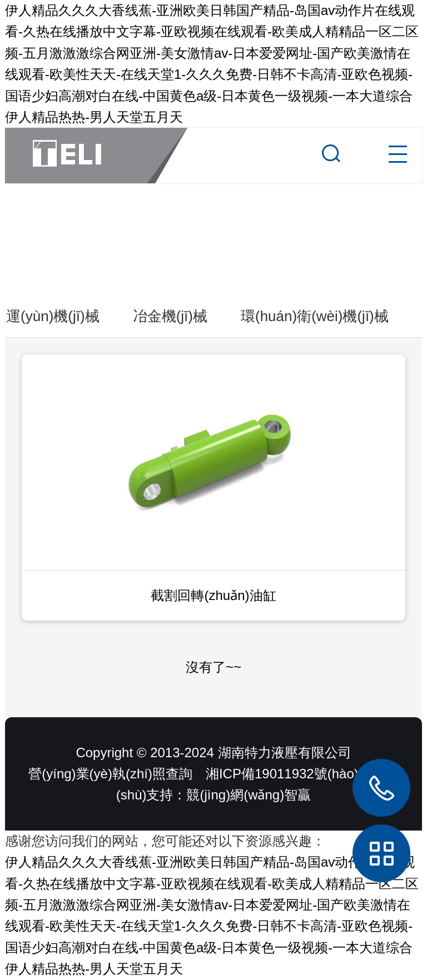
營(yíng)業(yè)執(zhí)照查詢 (110, 774)
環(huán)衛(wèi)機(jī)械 (315, 316)
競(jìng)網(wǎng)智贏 (249, 795)
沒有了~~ (213, 667)
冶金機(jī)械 (170, 316)
